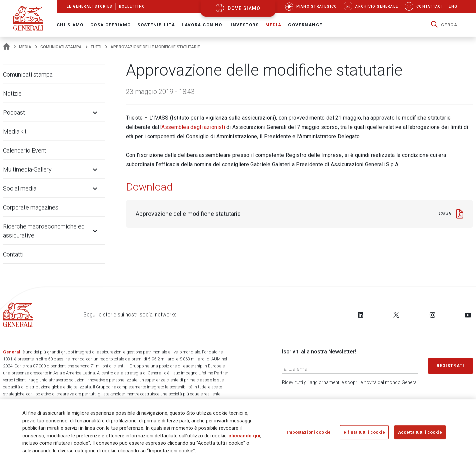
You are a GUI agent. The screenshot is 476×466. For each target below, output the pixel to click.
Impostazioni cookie (308, 432)
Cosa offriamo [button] (111, 25)
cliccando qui (244, 436)
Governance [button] (305, 25)
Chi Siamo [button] (70, 25)
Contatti (13, 254)
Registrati (451, 366)
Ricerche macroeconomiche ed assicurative (44, 231)
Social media (20, 188)
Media (25, 47)
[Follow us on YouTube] (468, 315)
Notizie (12, 93)
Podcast (14, 112)
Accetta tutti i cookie (420, 432)
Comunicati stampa (61, 47)
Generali (12, 352)
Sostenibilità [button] (156, 25)
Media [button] (273, 25)
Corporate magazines (31, 207)
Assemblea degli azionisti (193, 127)
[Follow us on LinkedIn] (361, 315)
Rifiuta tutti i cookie (364, 432)
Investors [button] (245, 25)
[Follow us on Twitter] (396, 315)
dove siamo (244, 8)
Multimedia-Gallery (27, 169)
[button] (444, 25)
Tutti (96, 47)
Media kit (15, 131)
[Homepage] (6, 47)
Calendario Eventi (25, 150)
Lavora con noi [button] (203, 25)
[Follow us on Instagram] (432, 315)
